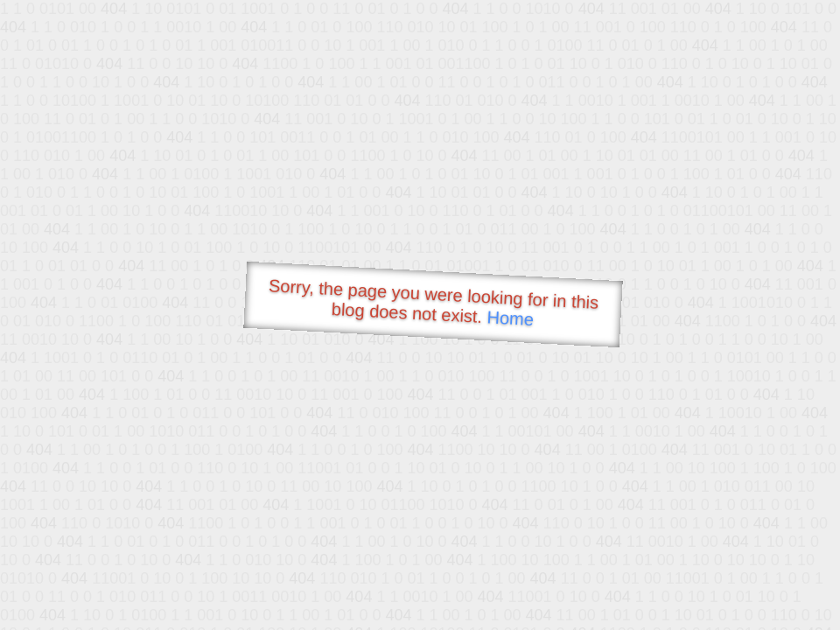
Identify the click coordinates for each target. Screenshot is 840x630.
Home (510, 318)
